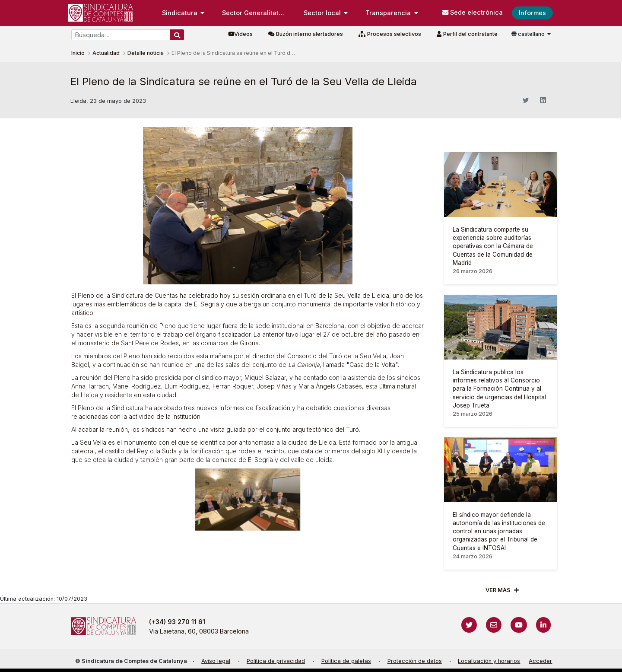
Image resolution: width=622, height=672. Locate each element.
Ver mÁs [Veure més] (498, 590)
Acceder (540, 661)
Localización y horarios (489, 661)
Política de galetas (346, 661)
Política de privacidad (276, 661)
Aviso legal (216, 661)
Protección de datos (415, 661)
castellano (529, 34)
